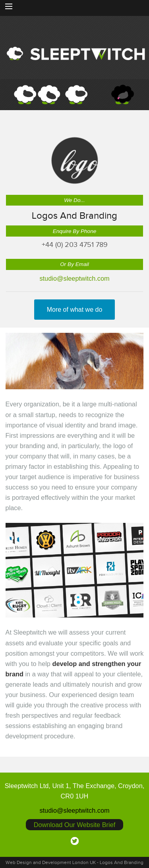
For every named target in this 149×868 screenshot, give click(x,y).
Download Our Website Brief (75, 825)
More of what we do (75, 310)
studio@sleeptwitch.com (74, 278)
